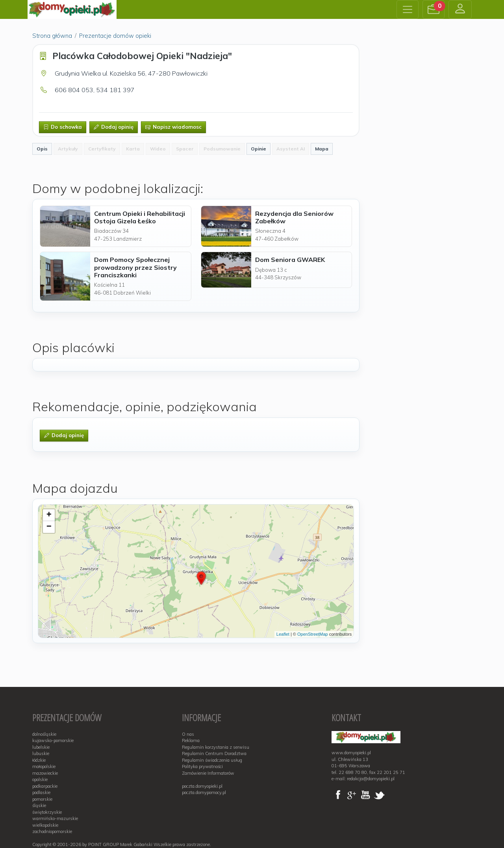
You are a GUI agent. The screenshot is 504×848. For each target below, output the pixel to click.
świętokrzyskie (47, 812)
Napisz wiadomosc (173, 127)
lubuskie (41, 753)
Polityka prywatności (202, 766)
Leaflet (283, 634)
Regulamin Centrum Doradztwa (214, 753)
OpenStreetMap (313, 634)
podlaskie (41, 792)
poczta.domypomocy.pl (204, 792)
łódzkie (39, 760)
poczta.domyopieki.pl (202, 786)
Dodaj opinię (114, 127)
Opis (42, 149)
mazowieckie (45, 773)
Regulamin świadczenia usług (212, 760)
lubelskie (41, 747)
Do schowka (63, 127)
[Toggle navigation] (408, 9)
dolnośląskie (44, 734)
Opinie (258, 149)
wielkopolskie (45, 825)
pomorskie (42, 799)
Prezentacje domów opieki (115, 36)
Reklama (191, 740)
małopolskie (44, 766)
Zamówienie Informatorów (208, 773)
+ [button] (49, 515)
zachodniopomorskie (52, 831)
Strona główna (52, 36)
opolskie (40, 779)
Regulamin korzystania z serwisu (216, 747)
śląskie (39, 805)
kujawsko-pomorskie (53, 740)
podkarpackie (45, 786)
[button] (434, 9)
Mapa (322, 149)
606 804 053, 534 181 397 (95, 90)
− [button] (49, 527)
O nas (188, 734)
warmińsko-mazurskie (55, 818)
